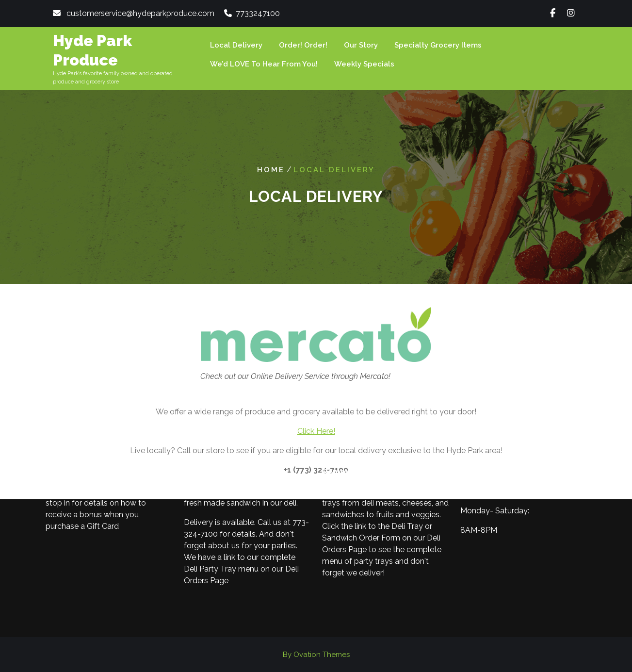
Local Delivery (236, 45)
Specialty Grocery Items (438, 45)
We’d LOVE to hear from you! (264, 64)
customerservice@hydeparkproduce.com (140, 13)
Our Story (361, 45)
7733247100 (258, 13)
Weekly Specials (364, 64)
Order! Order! (303, 45)
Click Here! (316, 431)
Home (271, 170)
